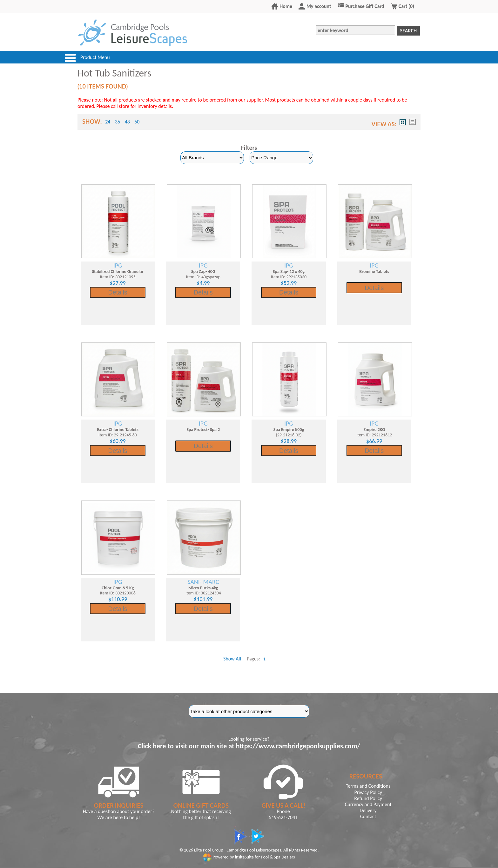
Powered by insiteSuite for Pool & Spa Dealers (249, 857)
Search (408, 31)
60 (137, 122)
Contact (368, 816)
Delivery (368, 810)
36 (118, 122)
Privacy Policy (368, 792)
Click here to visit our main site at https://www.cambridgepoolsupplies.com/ (249, 746)
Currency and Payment (368, 804)
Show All (232, 659)
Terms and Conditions (368, 786)
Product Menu (95, 58)
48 (127, 122)
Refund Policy (368, 798)
